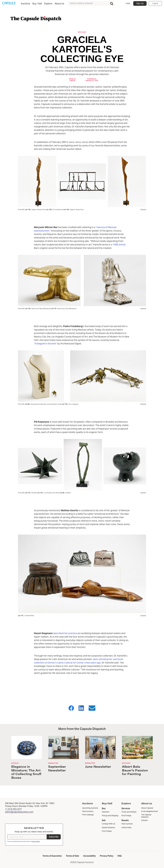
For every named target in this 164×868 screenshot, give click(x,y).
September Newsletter (57, 768)
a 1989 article (118, 245)
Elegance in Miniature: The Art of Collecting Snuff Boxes (26, 772)
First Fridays (107, 831)
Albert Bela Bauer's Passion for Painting (135, 770)
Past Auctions (127, 824)
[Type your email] (27, 837)
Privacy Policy (36, 841)
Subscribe (54, 837)
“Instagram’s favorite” (45, 344)
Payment (106, 812)
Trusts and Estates (129, 812)
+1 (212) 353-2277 (13, 809)
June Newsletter (98, 766)
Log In (155, 3)
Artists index (126, 827)
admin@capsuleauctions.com (19, 812)
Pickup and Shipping (110, 816)
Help (128, 3)
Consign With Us (109, 824)
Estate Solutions (108, 827)
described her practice (65, 633)
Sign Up (140, 3)
